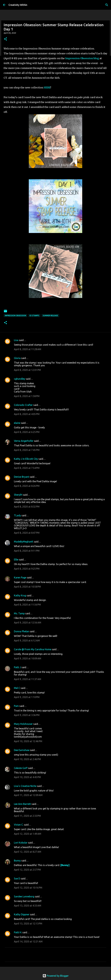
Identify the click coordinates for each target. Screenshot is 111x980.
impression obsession (15, 316)
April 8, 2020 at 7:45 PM (27, 450)
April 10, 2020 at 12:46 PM (28, 741)
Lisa (16, 340)
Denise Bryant (22, 477)
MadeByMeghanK (24, 542)
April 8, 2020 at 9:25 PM (27, 569)
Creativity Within (18, 5)
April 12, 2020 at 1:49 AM (28, 834)
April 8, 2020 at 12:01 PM (27, 370)
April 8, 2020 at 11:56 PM (27, 605)
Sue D (17, 878)
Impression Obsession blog (82, 58)
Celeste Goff (21, 768)
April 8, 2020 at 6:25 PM (27, 432)
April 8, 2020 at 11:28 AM (28, 349)
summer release (50, 316)
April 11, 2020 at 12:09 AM (28, 795)
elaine (17, 423)
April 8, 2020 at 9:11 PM (27, 551)
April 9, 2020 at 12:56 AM (28, 623)
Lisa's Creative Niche (25, 786)
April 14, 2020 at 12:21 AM (28, 942)
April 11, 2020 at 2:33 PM (27, 816)
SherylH (18, 495)
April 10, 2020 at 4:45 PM (27, 777)
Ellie (16, 560)
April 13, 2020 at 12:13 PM (28, 924)
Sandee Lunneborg (24, 896)
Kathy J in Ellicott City (26, 459)
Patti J (17, 667)
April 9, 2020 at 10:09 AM (28, 658)
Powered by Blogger (56, 976)
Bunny (17, 861)
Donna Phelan (22, 631)
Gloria (17, 358)
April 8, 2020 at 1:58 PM (27, 396)
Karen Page (20, 577)
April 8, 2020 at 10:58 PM (27, 587)
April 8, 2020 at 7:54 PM (27, 468)
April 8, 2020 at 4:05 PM (27, 414)
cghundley (20, 379)
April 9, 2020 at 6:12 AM (27, 640)
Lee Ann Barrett (22, 804)
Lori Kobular (21, 843)
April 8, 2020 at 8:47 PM (27, 533)
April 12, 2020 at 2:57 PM (27, 870)
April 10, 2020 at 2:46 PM (27, 759)
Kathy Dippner (22, 914)
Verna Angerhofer (24, 441)
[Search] (107, 5)
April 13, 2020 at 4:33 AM (28, 906)
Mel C (17, 688)
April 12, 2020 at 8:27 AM (28, 852)
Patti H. (18, 932)
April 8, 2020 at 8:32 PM (27, 507)
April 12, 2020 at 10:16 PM (28, 888)
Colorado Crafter (23, 405)
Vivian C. (19, 825)
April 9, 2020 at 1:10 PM (27, 697)
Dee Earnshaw (22, 750)
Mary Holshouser (23, 724)
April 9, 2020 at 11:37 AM (28, 679)
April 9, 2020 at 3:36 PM (27, 715)
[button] (5, 39)
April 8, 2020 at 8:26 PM (27, 486)
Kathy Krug (20, 595)
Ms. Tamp (19, 613)
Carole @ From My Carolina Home (33, 649)
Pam (16, 706)
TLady (17, 515)
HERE (47, 87)
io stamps (34, 316)
